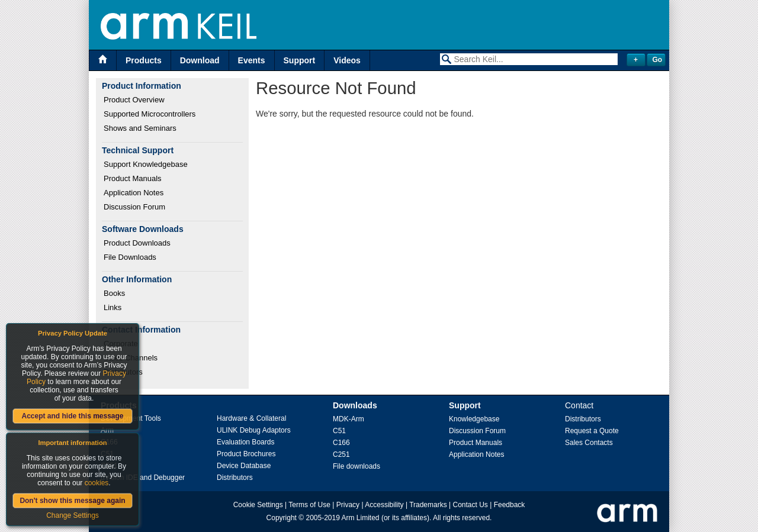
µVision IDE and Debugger (143, 478)
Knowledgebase (474, 419)
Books (114, 293)
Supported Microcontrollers (150, 114)
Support (300, 60)
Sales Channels (131, 358)
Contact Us (470, 505)
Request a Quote (592, 431)
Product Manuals (133, 178)
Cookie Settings (258, 505)
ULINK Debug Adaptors (254, 430)
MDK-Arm (349, 419)
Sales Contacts (589, 443)
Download (200, 60)
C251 (341, 454)
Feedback (510, 505)
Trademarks (428, 505)
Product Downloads (137, 243)
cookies (97, 483)
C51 (339, 431)
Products (144, 60)
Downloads (355, 405)
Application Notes (134, 193)
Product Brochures (246, 454)
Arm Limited (361, 518)
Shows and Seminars (140, 128)
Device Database (244, 466)
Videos (347, 60)
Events (252, 60)
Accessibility (384, 505)
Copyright (282, 518)
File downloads (356, 466)
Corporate (121, 344)
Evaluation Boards (245, 442)
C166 (341, 443)
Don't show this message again (72, 501)
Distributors (123, 372)
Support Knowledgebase (146, 164)
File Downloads (130, 257)
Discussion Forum (134, 207)
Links (113, 307)
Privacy (348, 505)
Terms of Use (309, 505)
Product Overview (134, 100)
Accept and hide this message (72, 416)
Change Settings (73, 515)
